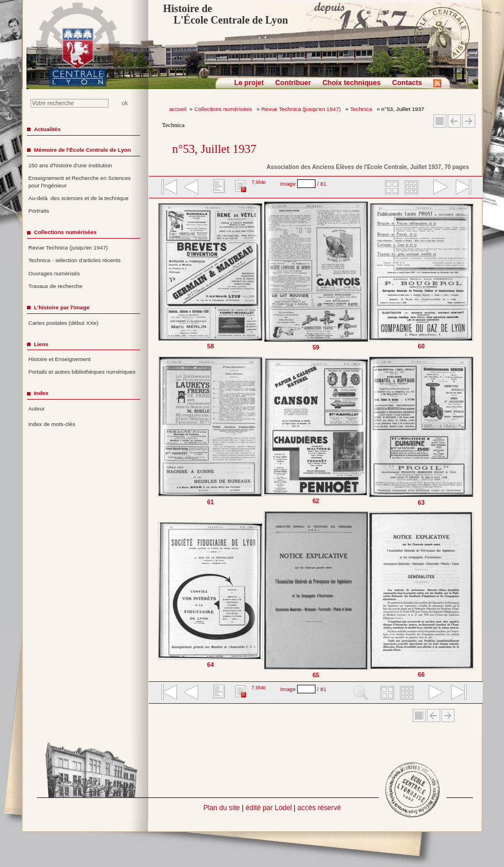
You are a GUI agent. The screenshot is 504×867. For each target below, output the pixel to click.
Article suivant (469, 121)
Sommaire (440, 121)
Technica (362, 109)
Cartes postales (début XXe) (63, 323)
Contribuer (293, 83)
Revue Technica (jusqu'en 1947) (302, 109)
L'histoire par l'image (62, 307)
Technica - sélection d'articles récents (74, 260)
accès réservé (320, 808)
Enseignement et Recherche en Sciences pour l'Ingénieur (79, 182)
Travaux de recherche (55, 286)
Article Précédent (454, 121)
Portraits (39, 211)
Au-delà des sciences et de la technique (78, 198)
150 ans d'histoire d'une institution (70, 165)
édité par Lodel (268, 808)
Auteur (36, 408)
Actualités (47, 129)
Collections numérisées (224, 109)
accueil (178, 109)
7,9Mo (258, 182)
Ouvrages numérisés (54, 273)
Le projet (249, 83)
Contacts (407, 83)
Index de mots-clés (52, 424)
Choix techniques (351, 83)
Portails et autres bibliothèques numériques (82, 372)
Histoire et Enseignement (59, 359)
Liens (41, 344)
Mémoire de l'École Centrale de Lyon (82, 150)
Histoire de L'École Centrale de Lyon (226, 14)
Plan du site (222, 808)
